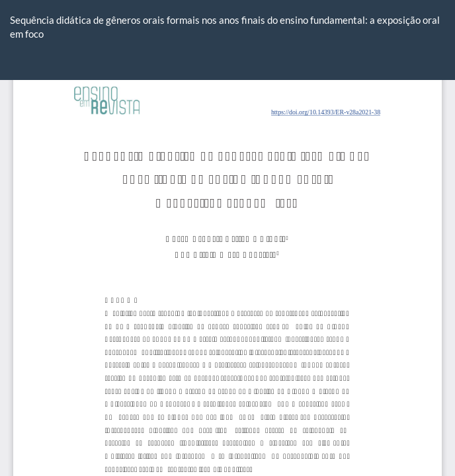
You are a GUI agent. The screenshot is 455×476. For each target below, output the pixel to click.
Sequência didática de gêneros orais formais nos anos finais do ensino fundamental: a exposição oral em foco (225, 27)
